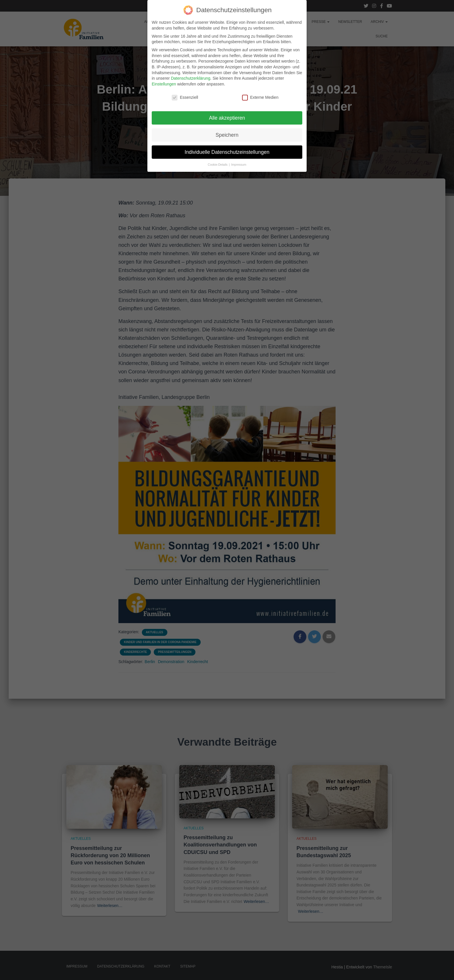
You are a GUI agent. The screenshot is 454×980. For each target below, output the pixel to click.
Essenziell (185, 94)
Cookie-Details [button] (218, 161)
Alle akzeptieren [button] (227, 114)
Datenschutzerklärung (191, 75)
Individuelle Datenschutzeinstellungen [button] (227, 148)
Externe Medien (260, 94)
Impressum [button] (239, 161)
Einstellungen (164, 81)
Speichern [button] (227, 132)
